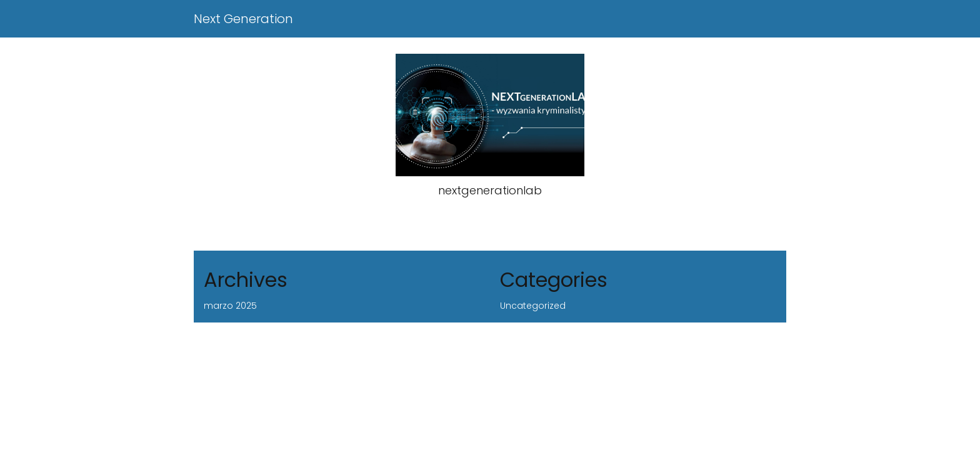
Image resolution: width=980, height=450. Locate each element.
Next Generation (243, 19)
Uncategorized (533, 306)
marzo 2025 (230, 306)
